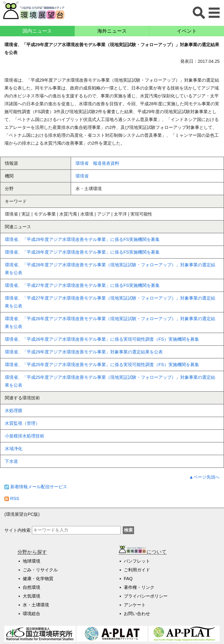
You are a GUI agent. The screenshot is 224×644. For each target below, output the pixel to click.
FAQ (128, 579)
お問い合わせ (137, 614)
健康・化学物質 (38, 579)
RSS (12, 498)
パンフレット (137, 561)
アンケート (135, 605)
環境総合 (31, 614)
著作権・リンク (139, 587)
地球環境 (31, 561)
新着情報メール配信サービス (36, 487)
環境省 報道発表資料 (97, 163)
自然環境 (31, 587)
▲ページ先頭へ (204, 477)
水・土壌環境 (36, 605)
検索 (128, 530)
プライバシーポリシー (146, 596)
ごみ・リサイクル (40, 570)
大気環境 (31, 596)
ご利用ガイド (137, 570)
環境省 (82, 176)
